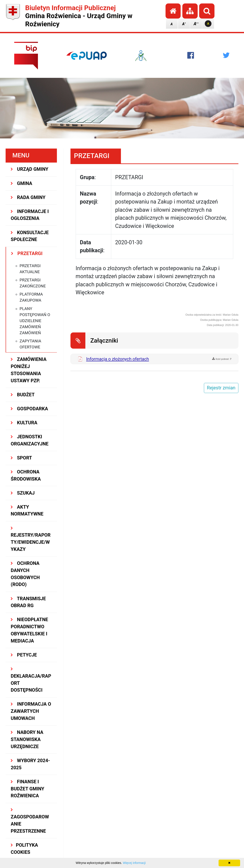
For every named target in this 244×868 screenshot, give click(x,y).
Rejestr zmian (221, 388)
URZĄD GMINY (30, 169)
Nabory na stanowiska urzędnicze (27, 739)
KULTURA (24, 423)
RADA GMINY (28, 197)
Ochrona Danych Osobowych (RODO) (25, 574)
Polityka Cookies (24, 849)
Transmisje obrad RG (28, 602)
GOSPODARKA (29, 409)
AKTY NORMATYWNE (27, 511)
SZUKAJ (23, 493)
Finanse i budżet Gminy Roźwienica (28, 789)
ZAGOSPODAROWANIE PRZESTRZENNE (30, 820)
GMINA (22, 183)
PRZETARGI (27, 253)
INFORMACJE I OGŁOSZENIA (30, 215)
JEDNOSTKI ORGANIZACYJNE (30, 440)
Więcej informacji (134, 863)
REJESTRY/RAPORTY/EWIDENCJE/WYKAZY (31, 539)
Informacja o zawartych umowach (31, 711)
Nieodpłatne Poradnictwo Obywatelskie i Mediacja (29, 630)
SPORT (21, 458)
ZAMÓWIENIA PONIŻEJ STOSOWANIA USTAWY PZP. (29, 370)
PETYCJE (24, 655)
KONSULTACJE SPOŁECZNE (30, 236)
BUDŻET (23, 395)
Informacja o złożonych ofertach (118, 359)
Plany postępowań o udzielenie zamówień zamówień (35, 321)
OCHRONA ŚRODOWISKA (26, 475)
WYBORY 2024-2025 (30, 764)
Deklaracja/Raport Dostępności (31, 680)
